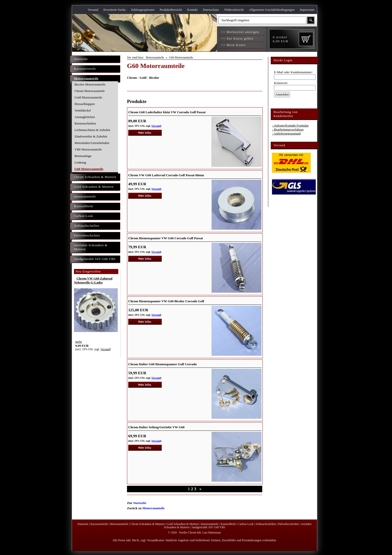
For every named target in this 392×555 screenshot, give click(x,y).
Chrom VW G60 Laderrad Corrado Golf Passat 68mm (166, 175)
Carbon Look (83, 216)
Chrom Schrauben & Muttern (95, 177)
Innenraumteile (85, 196)
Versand (93, 10)
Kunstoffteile (84, 206)
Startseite (81, 59)
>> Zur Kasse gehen (237, 38)
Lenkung (80, 162)
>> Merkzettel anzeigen (240, 32)
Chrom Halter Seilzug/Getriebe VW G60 (156, 427)
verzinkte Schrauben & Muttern (91, 247)
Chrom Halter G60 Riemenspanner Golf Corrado (162, 364)
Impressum (307, 10)
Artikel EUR (280, 39)
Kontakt (192, 10)
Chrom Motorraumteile (90, 91)
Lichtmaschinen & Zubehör (92, 130)
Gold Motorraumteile (88, 97)
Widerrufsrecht (234, 10)
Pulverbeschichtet (87, 235)
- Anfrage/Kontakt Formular (290, 125)
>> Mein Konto (233, 45)
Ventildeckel (83, 110)
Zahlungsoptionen (143, 10)
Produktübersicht (171, 10)
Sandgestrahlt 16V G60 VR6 (95, 259)
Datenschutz (211, 10)
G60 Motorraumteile (89, 169)
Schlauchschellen (87, 226)
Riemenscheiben (85, 123)
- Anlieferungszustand (286, 133)
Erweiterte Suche (115, 10)
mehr (79, 342)
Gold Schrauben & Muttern (94, 187)
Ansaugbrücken (85, 117)
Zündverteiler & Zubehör (91, 136)
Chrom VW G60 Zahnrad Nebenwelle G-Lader (93, 280)
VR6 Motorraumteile (88, 149)
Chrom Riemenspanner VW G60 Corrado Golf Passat (166, 238)
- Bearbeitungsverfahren (288, 129)
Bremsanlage (83, 156)
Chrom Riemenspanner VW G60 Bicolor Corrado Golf (166, 301)
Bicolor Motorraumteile (90, 84)
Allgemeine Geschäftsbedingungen (272, 10)
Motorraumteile (86, 78)
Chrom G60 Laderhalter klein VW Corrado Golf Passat (167, 112)
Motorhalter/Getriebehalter (92, 143)
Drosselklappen (85, 104)
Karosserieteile (85, 69)
